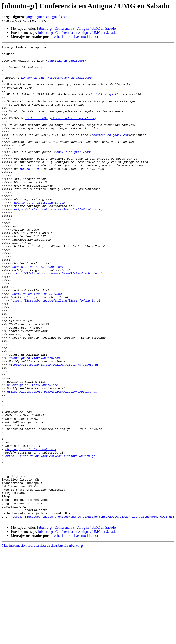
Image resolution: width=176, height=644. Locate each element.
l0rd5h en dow (31, 194)
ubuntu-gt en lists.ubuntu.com (40, 234)
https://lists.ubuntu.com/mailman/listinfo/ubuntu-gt (59, 242)
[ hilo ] (69, 37)
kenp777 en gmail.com (72, 173)
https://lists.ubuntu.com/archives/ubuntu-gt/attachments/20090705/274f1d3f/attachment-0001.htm (92, 611)
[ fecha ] (57, 37)
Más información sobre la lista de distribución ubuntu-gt (42, 640)
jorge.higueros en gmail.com (47, 17)
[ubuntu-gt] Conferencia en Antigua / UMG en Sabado (76, 28)
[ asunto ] (81, 37)
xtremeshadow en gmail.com (70, 84)
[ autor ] (95, 37)
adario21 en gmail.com (66, 64)
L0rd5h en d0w (33, 84)
